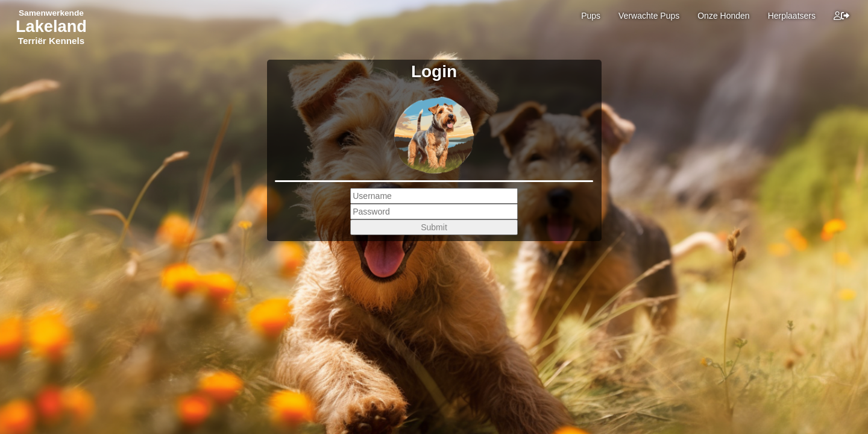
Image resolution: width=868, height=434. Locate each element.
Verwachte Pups (649, 16)
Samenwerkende (51, 13)
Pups (591, 16)
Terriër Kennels (51, 41)
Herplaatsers (792, 16)
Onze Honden (723, 16)
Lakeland (51, 26)
